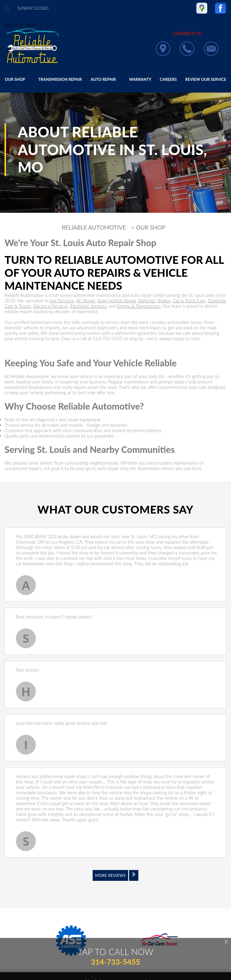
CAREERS (168, 79)
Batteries (147, 301)
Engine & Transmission (139, 306)
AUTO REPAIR (103, 79)
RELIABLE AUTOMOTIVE (94, 227)
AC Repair (86, 301)
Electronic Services (88, 306)
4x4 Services (62, 301)
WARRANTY (140, 79)
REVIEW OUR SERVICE (206, 79)
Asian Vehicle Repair (117, 301)
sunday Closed (33, 8)
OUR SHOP (15, 79)
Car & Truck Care (189, 301)
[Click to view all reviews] (115, 879)
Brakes (164, 301)
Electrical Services (51, 306)
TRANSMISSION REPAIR (60, 79)
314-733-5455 (108, 338)
